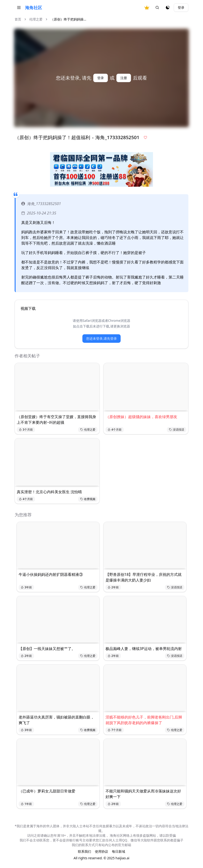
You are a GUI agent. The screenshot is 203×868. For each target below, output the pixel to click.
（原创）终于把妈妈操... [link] (68, 19)
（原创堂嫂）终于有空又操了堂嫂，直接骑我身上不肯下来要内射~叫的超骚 (56, 420)
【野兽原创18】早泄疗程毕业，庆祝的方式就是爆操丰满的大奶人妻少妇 (144, 577)
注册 (124, 78)
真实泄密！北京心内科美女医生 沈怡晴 (49, 492)
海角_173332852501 (41, 204)
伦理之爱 (36, 19)
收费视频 (88, 499)
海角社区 (34, 8)
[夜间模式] (168, 8)
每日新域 (118, 851)
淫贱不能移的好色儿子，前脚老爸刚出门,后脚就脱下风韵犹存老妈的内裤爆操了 (144, 720)
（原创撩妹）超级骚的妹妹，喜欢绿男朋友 (141, 417)
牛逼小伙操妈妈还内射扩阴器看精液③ (51, 574)
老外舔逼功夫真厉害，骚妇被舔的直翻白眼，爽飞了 (56, 720)
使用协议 (101, 851)
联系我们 (85, 851)
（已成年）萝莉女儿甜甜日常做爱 (47, 791)
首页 (18, 19)
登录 (181, 7)
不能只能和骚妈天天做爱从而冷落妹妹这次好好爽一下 (143, 794)
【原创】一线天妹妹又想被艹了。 (47, 649)
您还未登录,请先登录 (101, 338)
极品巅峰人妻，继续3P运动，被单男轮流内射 (144, 649)
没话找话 (177, 430)
